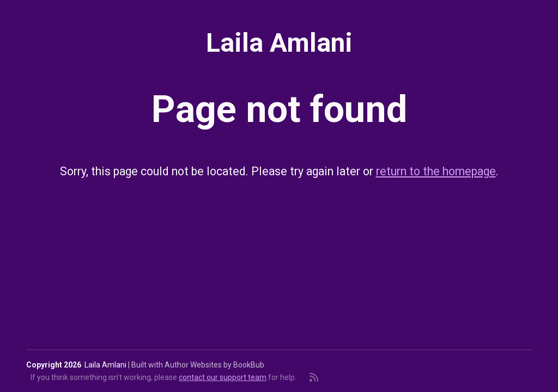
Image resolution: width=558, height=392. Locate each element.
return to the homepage (436, 171)
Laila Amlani (279, 43)
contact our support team (223, 377)
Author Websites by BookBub (214, 365)
